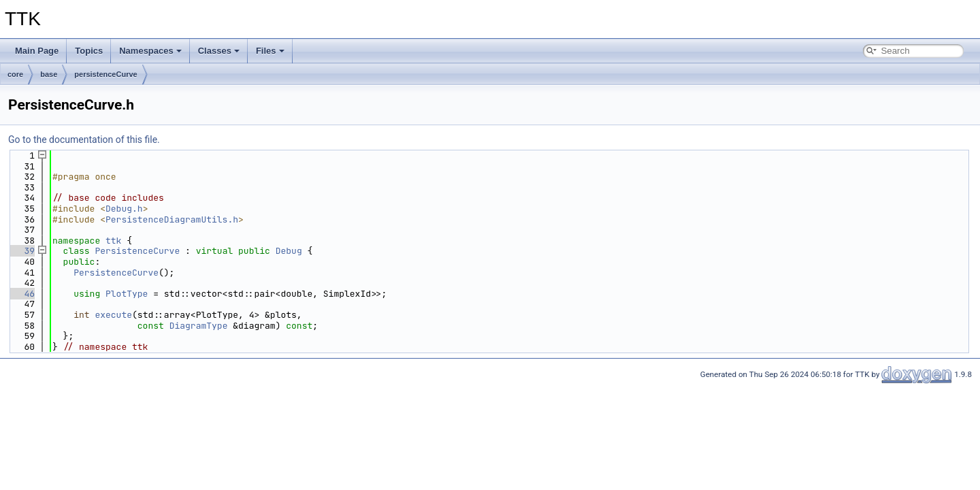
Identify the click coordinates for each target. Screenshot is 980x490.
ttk (113, 241)
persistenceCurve (105, 74)
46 (21, 294)
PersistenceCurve (137, 251)
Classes (219, 51)
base (49, 74)
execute (113, 315)
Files (270, 51)
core (15, 74)
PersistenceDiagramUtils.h (172, 219)
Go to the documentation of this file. (84, 140)
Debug (289, 251)
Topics (89, 51)
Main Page (37, 51)
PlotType (127, 294)
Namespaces (150, 51)
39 (21, 251)
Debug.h (124, 209)
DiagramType (199, 326)
